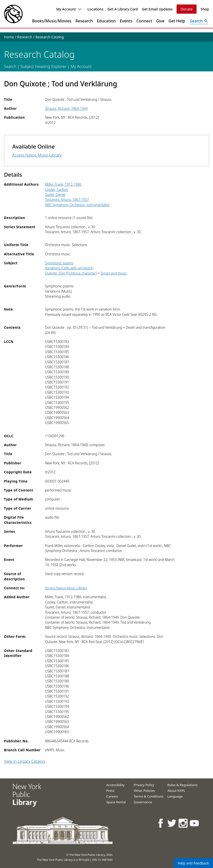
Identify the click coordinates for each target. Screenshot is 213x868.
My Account (69, 9)
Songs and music (114, 273)
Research (84, 21)
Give (160, 21)
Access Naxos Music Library (37, 155)
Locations (96, 9)
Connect (144, 21)
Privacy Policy (144, 785)
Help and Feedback (193, 863)
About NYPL (176, 791)
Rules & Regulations (183, 785)
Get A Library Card (123, 9)
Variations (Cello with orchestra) (69, 268)
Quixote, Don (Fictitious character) (71, 273)
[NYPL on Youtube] (195, 823)
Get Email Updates (157, 9)
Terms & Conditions (149, 796)
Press (110, 791)
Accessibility (115, 785)
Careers (112, 796)
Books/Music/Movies (52, 21)
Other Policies (144, 791)
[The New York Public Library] (13, 14)
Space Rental (116, 802)
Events (126, 21)
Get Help (177, 21)
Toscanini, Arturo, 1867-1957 (67, 199)
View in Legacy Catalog (25, 761)
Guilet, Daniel (55, 194)
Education (106, 21)
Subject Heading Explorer (43, 66)
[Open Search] (199, 21)
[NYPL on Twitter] (172, 823)
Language (175, 796)
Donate (187, 9)
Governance (143, 802)
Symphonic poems (59, 263)
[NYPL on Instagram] (183, 823)
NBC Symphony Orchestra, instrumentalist (77, 205)
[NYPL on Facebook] (161, 823)
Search (10, 66)
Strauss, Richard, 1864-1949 (66, 108)
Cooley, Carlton (56, 190)
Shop (205, 9)
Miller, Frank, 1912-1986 (63, 184)
